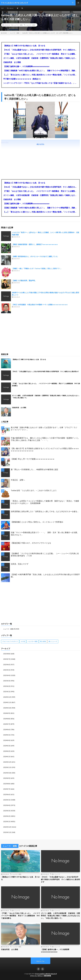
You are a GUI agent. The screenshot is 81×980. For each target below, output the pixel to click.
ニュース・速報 (18, 25)
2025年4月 (7, 675)
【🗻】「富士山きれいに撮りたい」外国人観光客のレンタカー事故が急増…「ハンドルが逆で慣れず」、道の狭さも (40, 75)
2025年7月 (7, 659)
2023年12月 (7, 762)
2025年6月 (7, 665)
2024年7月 (7, 724)
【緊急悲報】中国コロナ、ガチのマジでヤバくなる (31, 543)
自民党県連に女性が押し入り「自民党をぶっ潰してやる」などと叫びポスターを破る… (45, 511)
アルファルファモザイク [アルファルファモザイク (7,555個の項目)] (10, 641)
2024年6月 (7, 730)
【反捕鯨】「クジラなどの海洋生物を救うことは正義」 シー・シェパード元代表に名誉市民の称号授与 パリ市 (45, 555)
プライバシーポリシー (37, 976)
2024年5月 (7, 735)
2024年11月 (7, 702)
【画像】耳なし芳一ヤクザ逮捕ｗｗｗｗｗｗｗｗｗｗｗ (33, 459)
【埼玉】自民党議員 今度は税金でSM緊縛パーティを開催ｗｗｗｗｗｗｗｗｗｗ (40, 305)
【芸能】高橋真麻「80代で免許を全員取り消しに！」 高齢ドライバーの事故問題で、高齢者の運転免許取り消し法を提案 (40, 70)
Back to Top (41, 961)
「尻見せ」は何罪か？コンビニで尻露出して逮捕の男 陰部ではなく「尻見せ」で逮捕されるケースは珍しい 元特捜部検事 (45, 502)
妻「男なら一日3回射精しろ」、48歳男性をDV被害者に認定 (35, 469)
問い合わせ (10, 8)
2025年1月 (7, 692)
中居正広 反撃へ (18, 480)
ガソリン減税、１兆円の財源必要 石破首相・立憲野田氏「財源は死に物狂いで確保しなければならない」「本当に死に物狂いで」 (40, 58)
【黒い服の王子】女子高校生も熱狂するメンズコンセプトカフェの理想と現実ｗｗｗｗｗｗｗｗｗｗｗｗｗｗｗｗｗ (45, 450)
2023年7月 (7, 789)
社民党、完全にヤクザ (20, 564)
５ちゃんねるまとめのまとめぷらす (46, 974)
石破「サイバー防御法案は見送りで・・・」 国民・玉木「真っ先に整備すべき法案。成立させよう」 (45, 534)
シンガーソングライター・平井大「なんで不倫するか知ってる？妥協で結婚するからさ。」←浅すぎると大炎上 (40, 83)
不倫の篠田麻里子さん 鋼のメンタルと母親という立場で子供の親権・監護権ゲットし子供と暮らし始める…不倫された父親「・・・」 (45, 439)
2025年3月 (7, 681)
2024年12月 (7, 697)
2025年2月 (7, 686)
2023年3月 (7, 811)
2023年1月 (7, 822)
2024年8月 (7, 719)
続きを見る (40, 144)
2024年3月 (7, 746)
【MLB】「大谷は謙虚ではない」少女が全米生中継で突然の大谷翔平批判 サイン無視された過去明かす (40, 50)
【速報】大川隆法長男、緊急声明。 (24, 280)
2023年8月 (7, 784)
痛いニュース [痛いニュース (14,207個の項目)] (53, 641)
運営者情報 (48, 976)
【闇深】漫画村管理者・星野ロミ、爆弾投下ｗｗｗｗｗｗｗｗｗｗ (35, 244)
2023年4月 (7, 805)
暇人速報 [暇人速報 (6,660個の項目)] (43, 641)
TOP (2, 8)
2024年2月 (7, 751)
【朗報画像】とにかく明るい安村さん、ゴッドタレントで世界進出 (37, 522)
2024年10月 (7, 708)
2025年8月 (7, 654)
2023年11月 (7, 767)
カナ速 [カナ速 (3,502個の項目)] (23, 641)
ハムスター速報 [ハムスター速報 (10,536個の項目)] (32, 641)
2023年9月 (7, 778)
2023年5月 (7, 800)
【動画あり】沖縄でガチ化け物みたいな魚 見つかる (24, 46)
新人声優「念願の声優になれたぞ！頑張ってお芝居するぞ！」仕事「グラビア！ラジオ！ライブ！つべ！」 (44, 429)
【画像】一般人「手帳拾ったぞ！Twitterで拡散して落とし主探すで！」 (37, 268)
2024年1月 (7, 757)
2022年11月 (7, 832)
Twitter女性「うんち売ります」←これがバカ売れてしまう (34, 490)
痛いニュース (56, 874)
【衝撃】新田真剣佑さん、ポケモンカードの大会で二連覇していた (35, 256)
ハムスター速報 (30, 25)
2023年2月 (7, 816)
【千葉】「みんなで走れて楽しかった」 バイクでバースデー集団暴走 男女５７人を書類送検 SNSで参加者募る (40, 54)
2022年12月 (7, 827)
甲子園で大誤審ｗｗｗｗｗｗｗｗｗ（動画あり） (23, 79)
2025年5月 (7, 670)
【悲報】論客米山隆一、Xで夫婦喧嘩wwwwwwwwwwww (26, 66)
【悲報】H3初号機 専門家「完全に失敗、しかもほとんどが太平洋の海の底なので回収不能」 (45, 576)
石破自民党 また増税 (12, 62)
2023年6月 (7, 794)
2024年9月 (7, 713)
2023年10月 (7, 773)
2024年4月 (7, 740)
